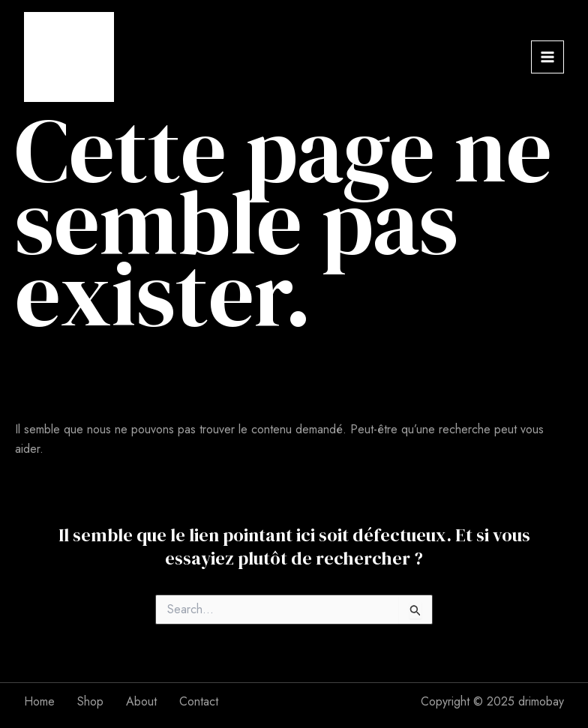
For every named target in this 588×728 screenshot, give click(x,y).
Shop (90, 701)
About (141, 701)
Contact (199, 701)
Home (39, 701)
